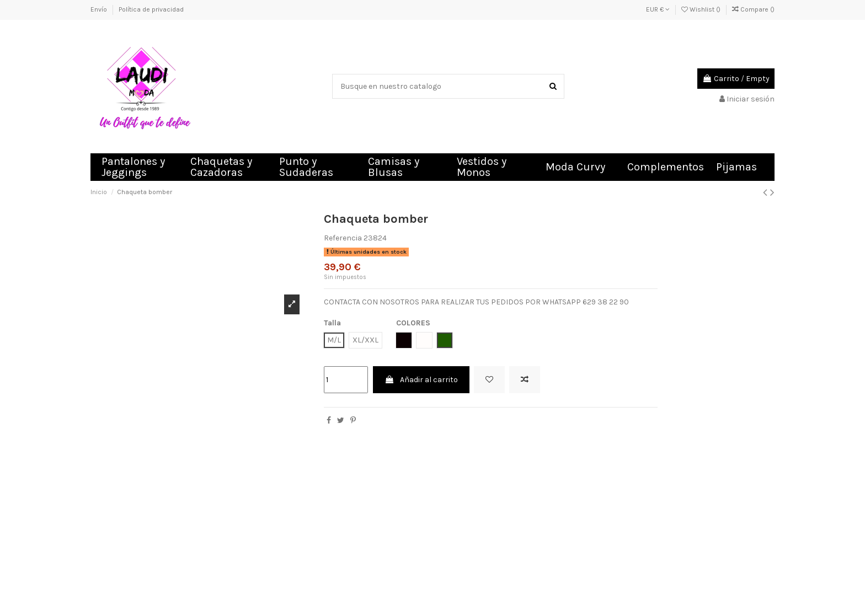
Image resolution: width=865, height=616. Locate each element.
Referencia (343, 238)
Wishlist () (702, 9)
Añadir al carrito (421, 380)
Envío (100, 9)
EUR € (658, 9)
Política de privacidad (151, 9)
